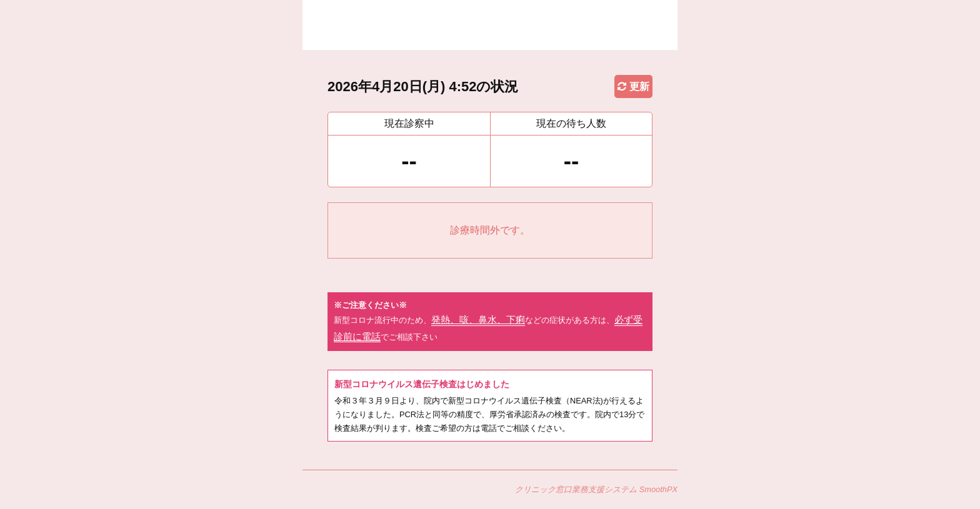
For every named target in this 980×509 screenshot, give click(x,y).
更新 (633, 86)
